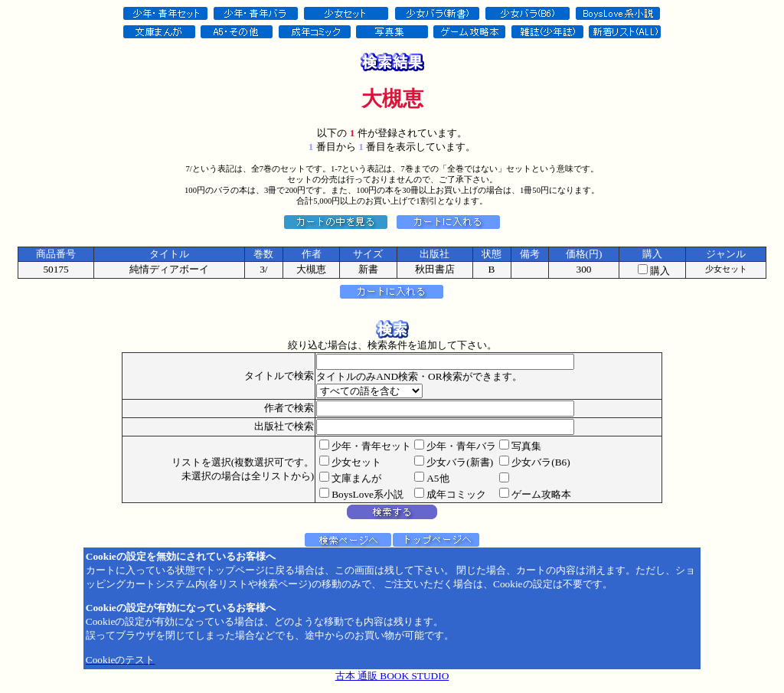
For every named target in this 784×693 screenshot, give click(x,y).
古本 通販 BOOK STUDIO (392, 676)
